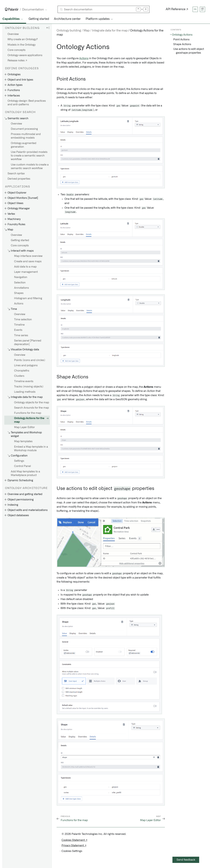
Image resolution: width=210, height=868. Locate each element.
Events (18, 330)
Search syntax (16, 174)
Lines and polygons (26, 365)
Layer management (26, 272)
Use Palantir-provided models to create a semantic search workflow (29, 156)
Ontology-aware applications (25, 55)
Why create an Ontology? (23, 39)
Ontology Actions (182, 35)
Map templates (23, 441)
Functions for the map (28, 413)
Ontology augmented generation (24, 145)
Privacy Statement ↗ (74, 846)
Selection (20, 283)
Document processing (24, 129)
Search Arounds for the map (31, 408)
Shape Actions (182, 44)
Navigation (21, 277)
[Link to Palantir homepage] (12, 9)
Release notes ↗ (17, 61)
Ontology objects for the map (32, 403)
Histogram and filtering (28, 298)
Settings (19, 461)
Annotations (21, 288)
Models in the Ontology (21, 45)
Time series (21, 335)
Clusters (19, 376)
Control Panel (22, 466)
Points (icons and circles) (30, 360)
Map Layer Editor (24, 427)
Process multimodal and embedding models (26, 136)
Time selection (23, 320)
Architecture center (67, 19)
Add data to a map (25, 267)
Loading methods (25, 392)
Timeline (19, 325)
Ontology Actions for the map (29, 420)
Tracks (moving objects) (29, 387)
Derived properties (19, 179)
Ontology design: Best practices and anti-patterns (27, 103)
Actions (19, 304)
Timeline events (24, 381)
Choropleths (22, 371)
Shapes (19, 293)
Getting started (39, 19)
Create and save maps (28, 261)
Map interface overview (28, 256)
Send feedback (186, 860)
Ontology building (69, 31)
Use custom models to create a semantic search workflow (30, 166)
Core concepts (16, 50)
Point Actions (181, 40)
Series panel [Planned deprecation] (28, 342)
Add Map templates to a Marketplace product (25, 473)
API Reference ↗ (177, 9)
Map (87, 31)
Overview (13, 34)
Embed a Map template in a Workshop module (31, 449)
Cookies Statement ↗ (74, 840)
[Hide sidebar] (48, 28)
